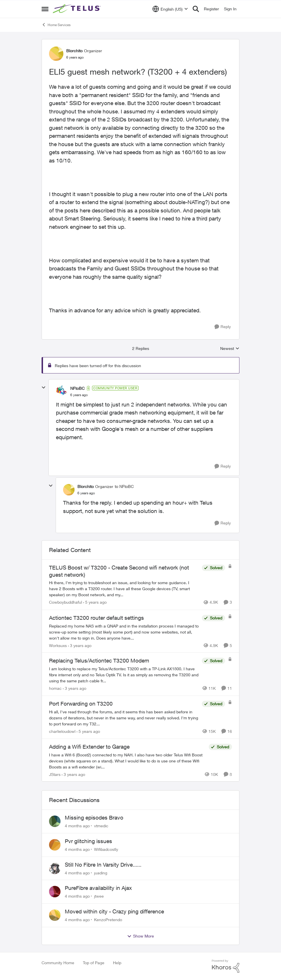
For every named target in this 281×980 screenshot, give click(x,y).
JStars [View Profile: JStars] (55, 774)
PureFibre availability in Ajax (98, 888)
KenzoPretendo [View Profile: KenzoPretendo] (108, 920)
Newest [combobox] (230, 349)
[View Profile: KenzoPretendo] (55, 915)
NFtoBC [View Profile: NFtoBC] (77, 388)
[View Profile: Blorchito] (56, 54)
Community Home (58, 963)
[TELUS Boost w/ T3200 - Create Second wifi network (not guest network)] (124, 589)
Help (117, 963)
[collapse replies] (44, 388)
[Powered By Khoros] (226, 966)
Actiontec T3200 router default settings (96, 618)
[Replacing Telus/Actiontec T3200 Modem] (124, 675)
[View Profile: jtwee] (55, 892)
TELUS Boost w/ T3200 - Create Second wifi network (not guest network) (119, 571)
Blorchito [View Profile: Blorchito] (74, 51)
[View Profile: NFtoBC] (62, 391)
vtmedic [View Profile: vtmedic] (101, 826)
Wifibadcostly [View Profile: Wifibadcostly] (106, 849)
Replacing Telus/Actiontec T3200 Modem (99, 661)
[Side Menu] (45, 9)
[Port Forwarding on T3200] (124, 718)
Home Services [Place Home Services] (56, 25)
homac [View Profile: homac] (55, 688)
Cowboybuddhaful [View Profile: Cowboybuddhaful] (66, 602)
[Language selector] (170, 9)
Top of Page (94, 963)
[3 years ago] (80, 645)
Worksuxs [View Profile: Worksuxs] (58, 645)
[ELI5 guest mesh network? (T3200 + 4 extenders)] (79, 395)
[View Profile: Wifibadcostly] (55, 845)
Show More (140, 936)
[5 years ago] (95, 602)
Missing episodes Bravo (94, 818)
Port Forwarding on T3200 (81, 704)
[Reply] (223, 327)
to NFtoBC (124, 486)
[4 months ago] (77, 826)
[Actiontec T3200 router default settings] (124, 632)
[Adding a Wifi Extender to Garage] (127, 761)
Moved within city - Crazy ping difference (114, 911)
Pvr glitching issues (88, 841)
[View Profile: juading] (55, 868)
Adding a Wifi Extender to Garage (89, 747)
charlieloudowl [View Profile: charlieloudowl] (62, 731)
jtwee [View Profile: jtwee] (99, 896)
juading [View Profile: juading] (101, 872)
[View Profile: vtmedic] (55, 821)
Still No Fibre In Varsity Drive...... (103, 865)
